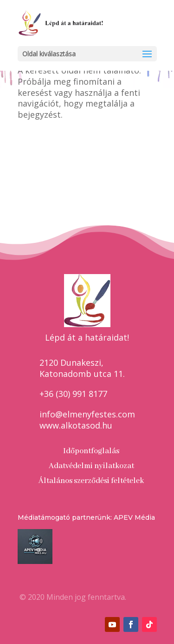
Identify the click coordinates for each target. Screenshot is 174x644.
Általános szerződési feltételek (91, 481)
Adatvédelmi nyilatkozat (91, 466)
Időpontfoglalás (91, 451)
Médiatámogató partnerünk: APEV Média (86, 517)
